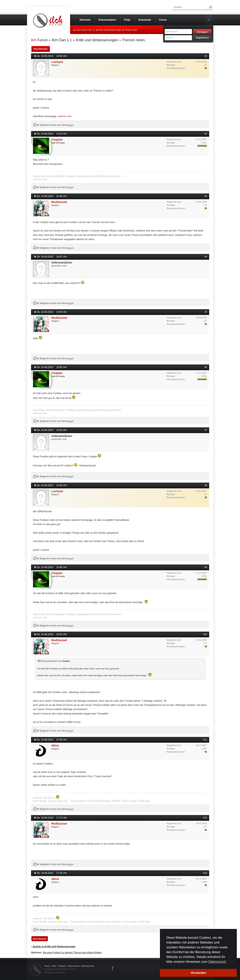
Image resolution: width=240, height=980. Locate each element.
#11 (205, 740)
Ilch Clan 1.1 (89, 30)
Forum (78, 30)
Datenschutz (88, 966)
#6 (206, 367)
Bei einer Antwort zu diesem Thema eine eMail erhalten (72, 953)
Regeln (62, 966)
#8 (206, 485)
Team (47, 966)
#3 (206, 196)
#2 (206, 134)
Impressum (74, 966)
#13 (205, 873)
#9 (206, 567)
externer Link (64, 116)
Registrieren (202, 38)
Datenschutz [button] (217, 962)
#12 (205, 818)
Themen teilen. (131, 30)
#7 (206, 430)
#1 (206, 56)
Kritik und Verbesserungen (110, 30)
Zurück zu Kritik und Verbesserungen (54, 947)
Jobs (54, 966)
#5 (206, 312)
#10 (205, 634)
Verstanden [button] (198, 973)
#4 (206, 257)
